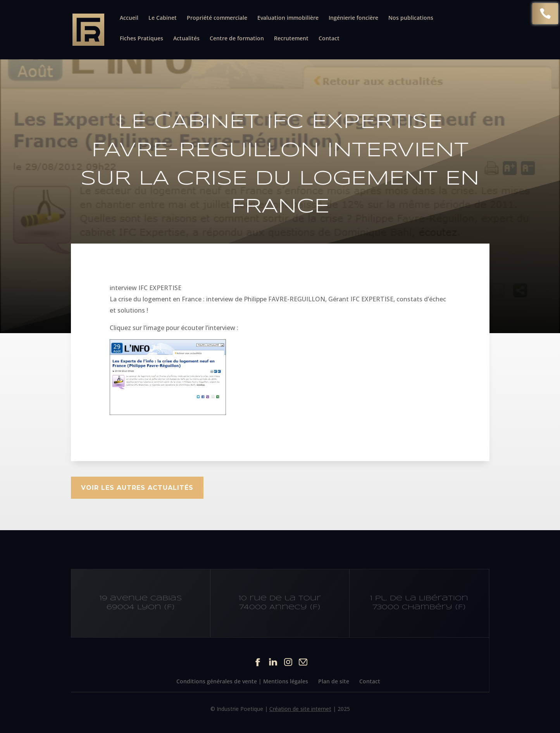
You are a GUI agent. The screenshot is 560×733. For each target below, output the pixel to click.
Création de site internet (300, 709)
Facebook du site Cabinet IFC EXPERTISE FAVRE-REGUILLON (258, 662)
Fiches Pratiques (141, 39)
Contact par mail (303, 662)
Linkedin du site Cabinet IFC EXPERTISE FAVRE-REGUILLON (273, 662)
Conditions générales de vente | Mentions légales (242, 681)
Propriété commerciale (217, 18)
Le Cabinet (163, 18)
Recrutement (291, 39)
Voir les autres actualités (137, 488)
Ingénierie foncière (353, 18)
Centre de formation (237, 39)
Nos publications (411, 18)
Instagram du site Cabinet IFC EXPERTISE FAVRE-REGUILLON (288, 662)
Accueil (129, 18)
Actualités (186, 39)
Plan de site (334, 681)
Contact (329, 39)
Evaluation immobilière (288, 18)
